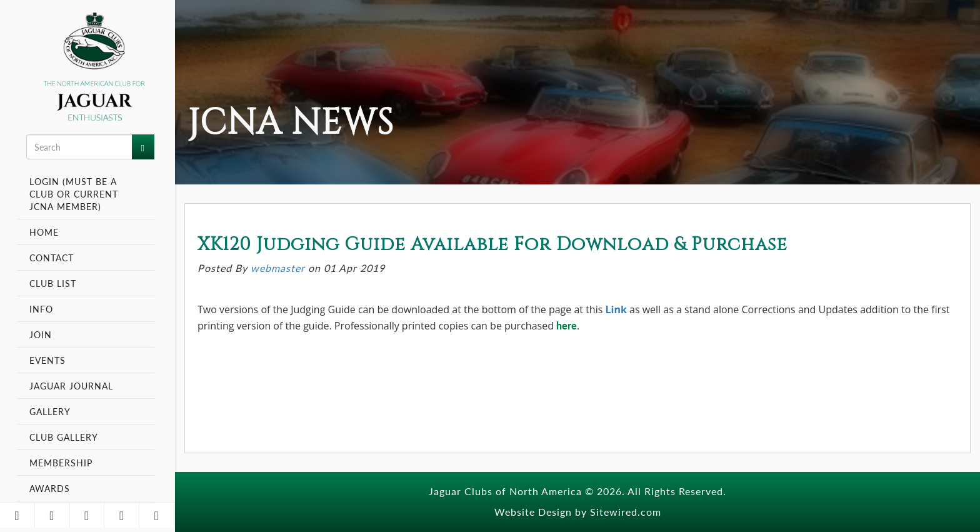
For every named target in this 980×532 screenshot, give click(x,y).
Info (43, 309)
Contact (52, 258)
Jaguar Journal (71, 386)
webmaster (278, 268)
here (567, 325)
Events (49, 360)
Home (44, 232)
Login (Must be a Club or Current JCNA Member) (74, 194)
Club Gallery (64, 437)
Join (41, 334)
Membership (62, 463)
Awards (50, 488)
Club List (53, 283)
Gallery (50, 411)
